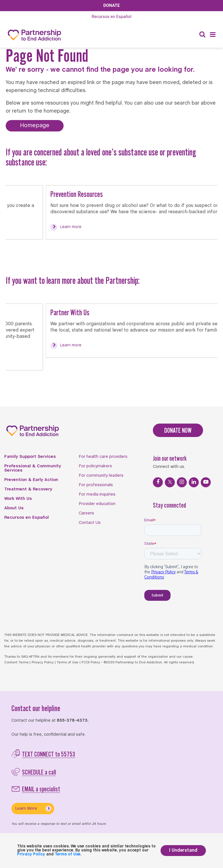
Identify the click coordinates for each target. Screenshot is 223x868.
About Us (14, 508)
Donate (112, 5)
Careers (86, 513)
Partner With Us (30, 312)
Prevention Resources (37, 194)
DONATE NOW (178, 430)
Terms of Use (68, 663)
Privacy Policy (43, 663)
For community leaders (101, 476)
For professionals (96, 485)
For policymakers (95, 466)
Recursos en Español (27, 518)
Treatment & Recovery (28, 489)
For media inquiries (97, 494)
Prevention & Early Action (31, 480)
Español (111, 17)
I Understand (183, 850)
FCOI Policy (91, 663)
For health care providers (103, 457)
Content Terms (16, 663)
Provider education (97, 504)
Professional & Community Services (33, 468)
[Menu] (213, 35)
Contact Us (90, 523)
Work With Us (18, 499)
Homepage (35, 126)
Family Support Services (30, 457)
